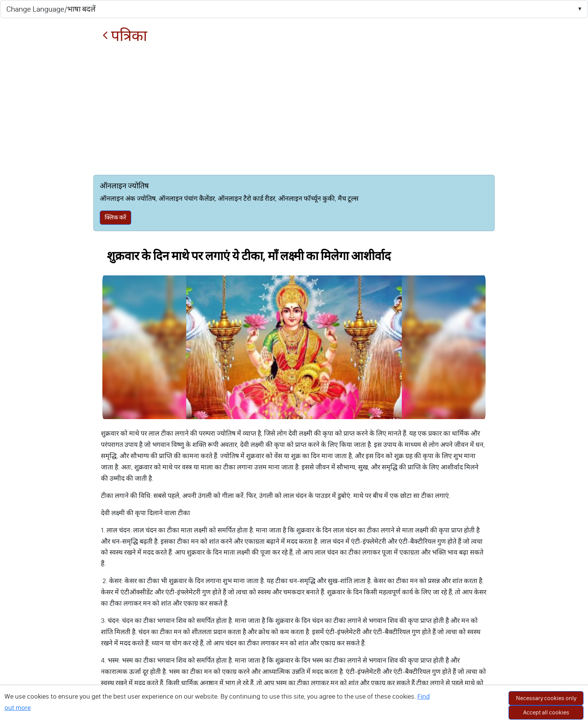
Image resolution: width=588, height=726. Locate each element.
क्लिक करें (115, 217)
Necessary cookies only (546, 698)
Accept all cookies (546, 712)
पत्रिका (125, 36)
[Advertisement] (294, 110)
